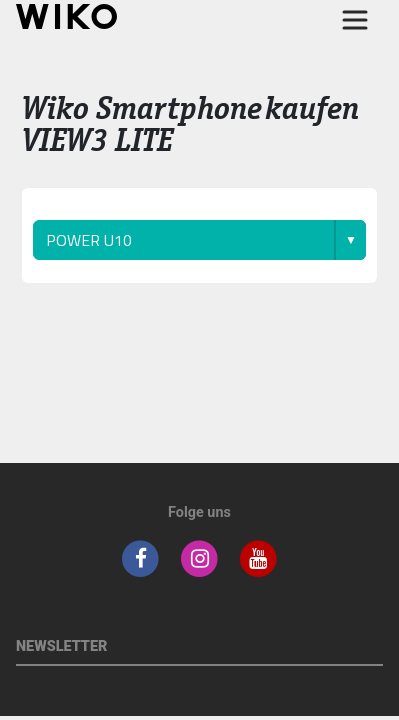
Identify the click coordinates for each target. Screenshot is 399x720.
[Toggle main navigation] (355, 20)
